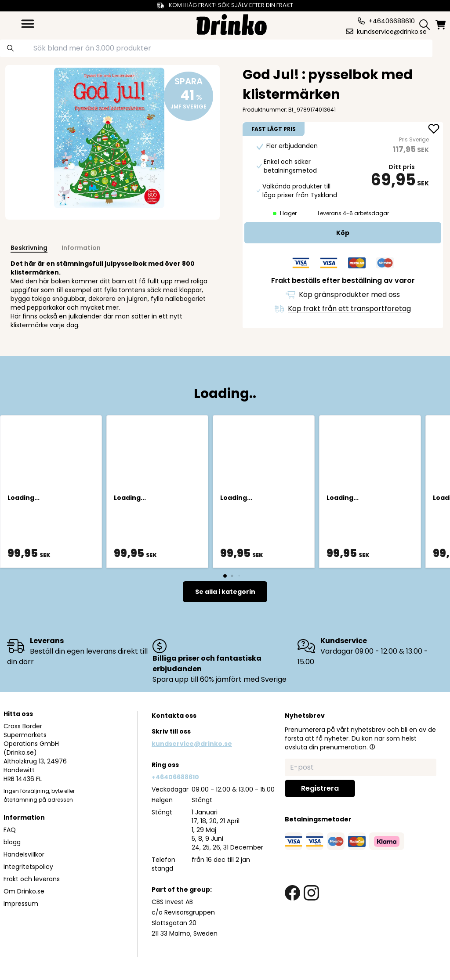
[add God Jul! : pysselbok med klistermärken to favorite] (434, 130)
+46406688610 (175, 777)
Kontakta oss (174, 716)
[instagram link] (311, 893)
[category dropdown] (28, 24)
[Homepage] (232, 24)
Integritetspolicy (28, 867)
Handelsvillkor (24, 854)
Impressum (21, 904)
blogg (12, 842)
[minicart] (441, 25)
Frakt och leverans (32, 879)
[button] (372, 747)
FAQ (10, 830)
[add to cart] (343, 233)
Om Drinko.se (24, 891)
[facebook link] (292, 893)
